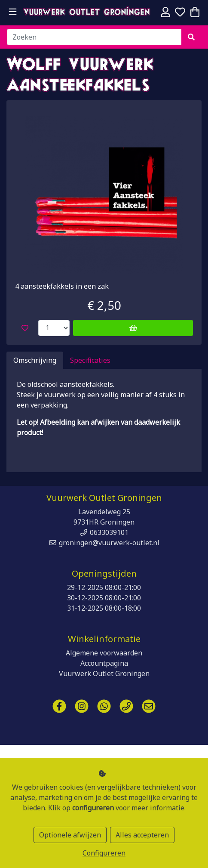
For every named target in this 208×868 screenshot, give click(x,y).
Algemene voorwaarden (104, 653)
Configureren (104, 853)
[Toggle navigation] (13, 12)
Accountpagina (104, 663)
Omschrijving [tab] (35, 360)
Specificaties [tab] (90, 360)
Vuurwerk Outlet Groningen (87, 13)
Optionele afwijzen (70, 835)
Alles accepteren (142, 835)
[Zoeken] (94, 37)
